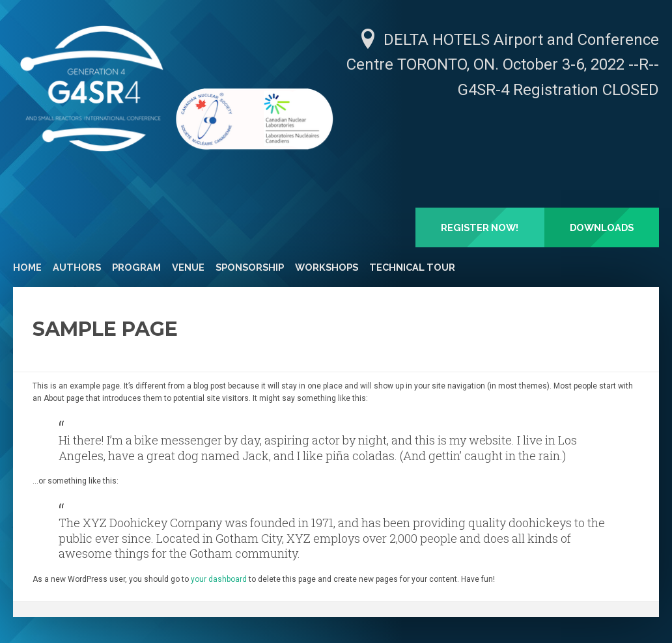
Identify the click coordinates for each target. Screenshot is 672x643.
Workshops (327, 267)
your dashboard (219, 579)
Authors (77, 267)
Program (136, 267)
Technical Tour (412, 267)
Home (27, 267)
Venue (188, 267)
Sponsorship (250, 267)
